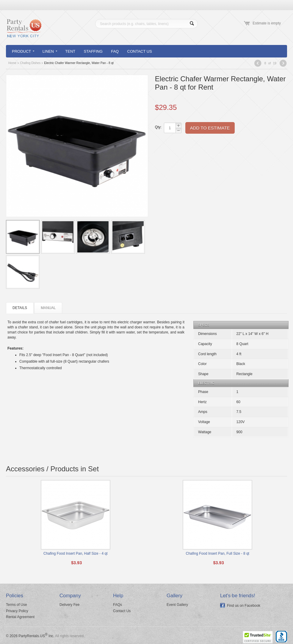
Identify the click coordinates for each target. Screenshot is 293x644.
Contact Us (140, 51)
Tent (70, 51)
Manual (48, 308)
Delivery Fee (69, 605)
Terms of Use (17, 605)
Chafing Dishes (30, 63)
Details (20, 308)
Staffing (93, 51)
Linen (50, 51)
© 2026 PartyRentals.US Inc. (30, 636)
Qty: (158, 127)
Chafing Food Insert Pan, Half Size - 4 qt (75, 553)
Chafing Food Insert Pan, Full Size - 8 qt (218, 553)
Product (23, 51)
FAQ (115, 51)
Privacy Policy (17, 611)
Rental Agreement (20, 617)
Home (12, 63)
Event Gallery (177, 605)
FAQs (117, 605)
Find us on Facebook (244, 606)
